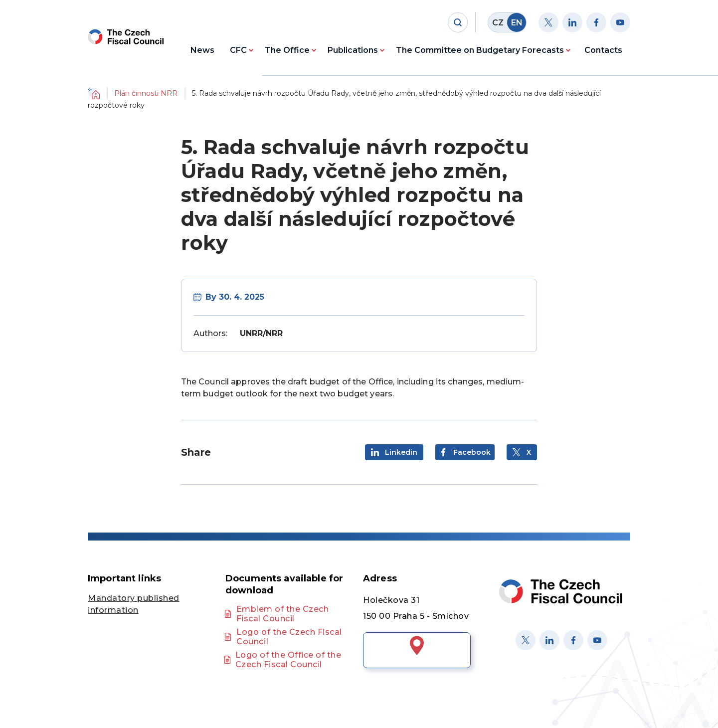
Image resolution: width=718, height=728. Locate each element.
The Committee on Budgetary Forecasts (480, 50)
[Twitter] (548, 22)
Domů (94, 93)
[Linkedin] (572, 22)
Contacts (603, 50)
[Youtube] (620, 22)
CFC (238, 50)
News (202, 50)
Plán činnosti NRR (146, 93)
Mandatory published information (134, 604)
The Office (287, 50)
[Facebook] (596, 22)
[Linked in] (549, 640)
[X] (526, 640)
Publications (353, 50)
